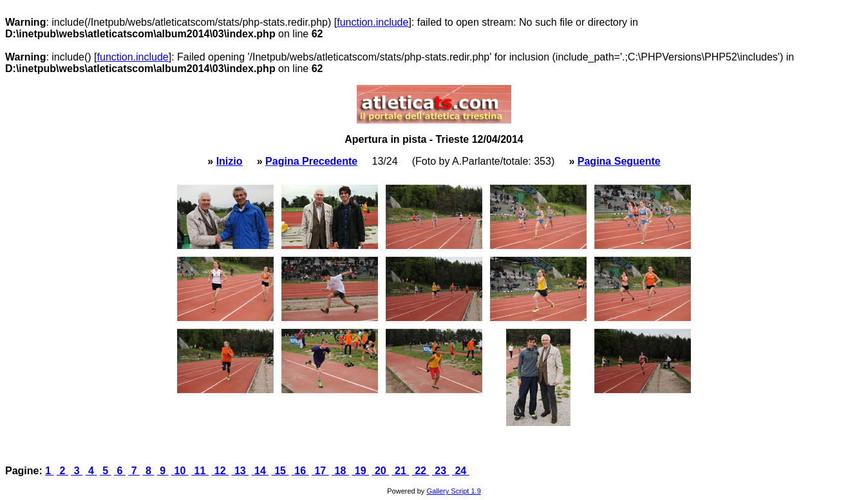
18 (340, 471)
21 (401, 471)
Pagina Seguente (619, 161)
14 (260, 471)
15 (280, 471)
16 (300, 471)
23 (441, 471)
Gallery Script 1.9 (453, 491)
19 (360, 471)
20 (380, 471)
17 (320, 471)
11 (200, 471)
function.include (373, 22)
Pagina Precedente (311, 161)
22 (421, 471)
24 (461, 471)
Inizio (230, 161)
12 (220, 471)
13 (240, 471)
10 (180, 471)
